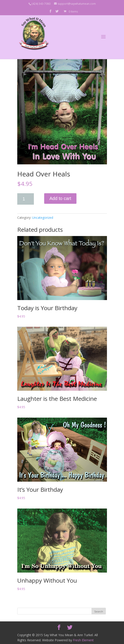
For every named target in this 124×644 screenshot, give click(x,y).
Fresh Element (83, 640)
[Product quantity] (26, 199)
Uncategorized (43, 218)
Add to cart (60, 198)
